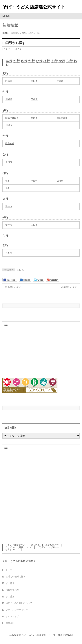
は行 (47, 61)
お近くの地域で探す (15, 545)
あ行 (9, 61)
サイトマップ (12, 550)
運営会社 (10, 623)
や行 (62, 61)
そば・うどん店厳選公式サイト (34, 7)
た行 (32, 61)
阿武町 (9, 81)
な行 (39, 61)
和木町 (9, 253)
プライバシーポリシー (48, 547)
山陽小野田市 (12, 118)
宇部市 (60, 81)
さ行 (24, 61)
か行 (17, 61)
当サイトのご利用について (19, 547)
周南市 (34, 118)
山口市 (34, 225)
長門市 (9, 162)
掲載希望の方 (52, 545)
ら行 (69, 61)
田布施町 (10, 143)
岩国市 (34, 81)
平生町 (34, 181)
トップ (9, 570)
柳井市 (9, 225)
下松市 (34, 99)
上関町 (9, 99)
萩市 (8, 181)
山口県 (18, 49)
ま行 (54, 61)
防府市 (60, 181)
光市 (8, 188)
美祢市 (9, 206)
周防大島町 (62, 118)
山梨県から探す (70, 287)
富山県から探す (11, 287)
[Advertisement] (23, 351)
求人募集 (35, 545)
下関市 (9, 125)
